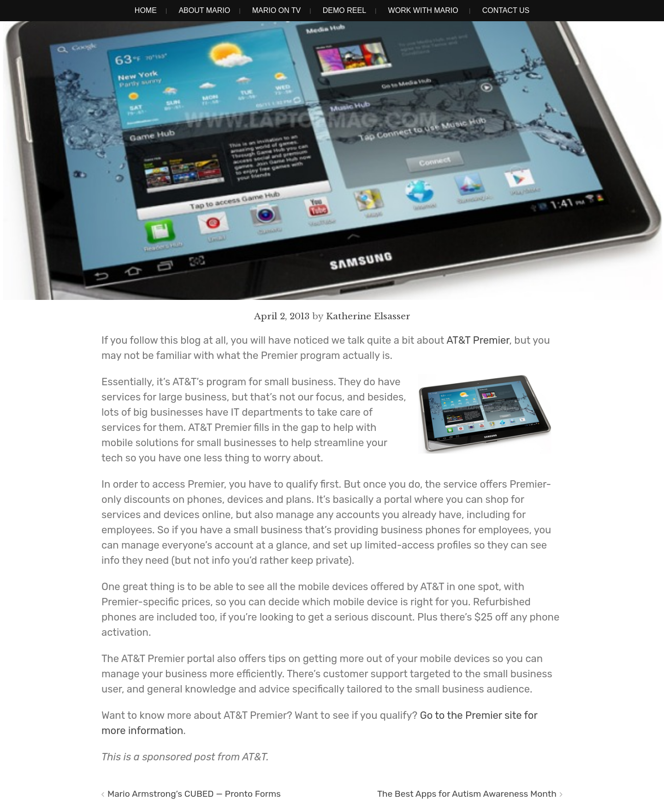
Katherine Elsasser (368, 316)
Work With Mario (423, 10)
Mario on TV (277, 10)
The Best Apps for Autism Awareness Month (467, 794)
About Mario (204, 10)
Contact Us (506, 10)
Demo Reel (344, 10)
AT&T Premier (478, 340)
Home (146, 10)
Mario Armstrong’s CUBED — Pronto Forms (194, 794)
